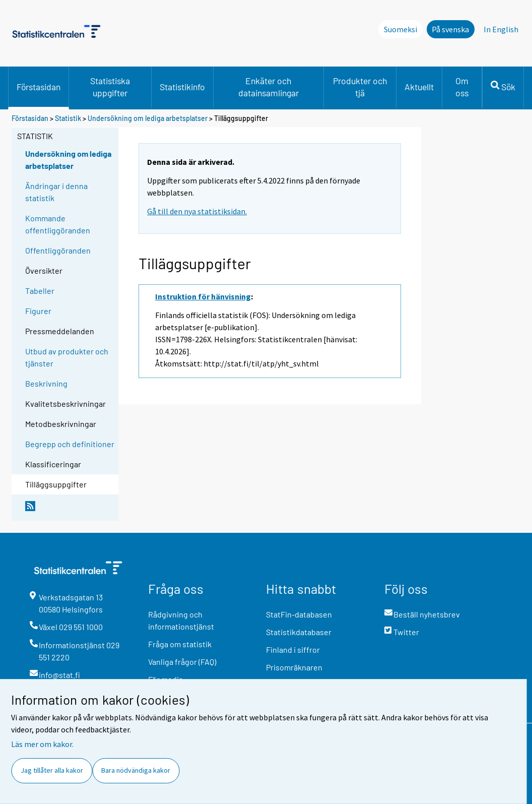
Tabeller (40, 291)
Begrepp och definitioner (70, 444)
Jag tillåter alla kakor (52, 770)
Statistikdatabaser (299, 632)
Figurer (38, 311)
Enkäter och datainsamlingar (269, 87)
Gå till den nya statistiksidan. (197, 211)
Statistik (68, 118)
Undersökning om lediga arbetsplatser (148, 118)
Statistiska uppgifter (110, 87)
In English (501, 29)
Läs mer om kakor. (42, 744)
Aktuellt (419, 87)
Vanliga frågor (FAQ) (182, 662)
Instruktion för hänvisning (203, 296)
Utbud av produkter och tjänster (67, 357)
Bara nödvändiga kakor (136, 770)
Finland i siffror (293, 650)
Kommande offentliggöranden (58, 224)
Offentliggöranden (58, 250)
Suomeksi (401, 29)
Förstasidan (39, 87)
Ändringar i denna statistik (56, 192)
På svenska (450, 29)
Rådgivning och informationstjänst (181, 620)
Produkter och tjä (360, 87)
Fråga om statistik (180, 644)
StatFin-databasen (299, 614)
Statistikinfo (182, 87)
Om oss (462, 87)
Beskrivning (46, 383)
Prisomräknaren (294, 667)
